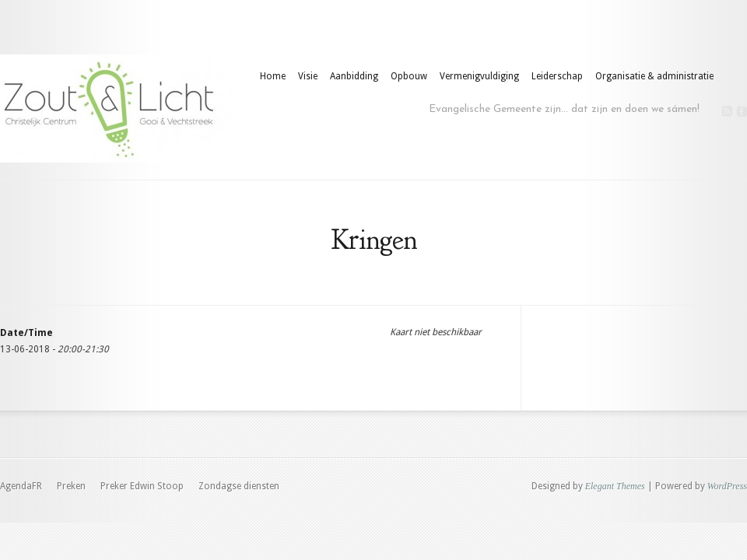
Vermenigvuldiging (479, 76)
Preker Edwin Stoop (142, 486)
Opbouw (409, 76)
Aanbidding (354, 76)
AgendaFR (21, 486)
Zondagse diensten (239, 486)
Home (273, 76)
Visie (308, 76)
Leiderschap (557, 76)
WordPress (727, 486)
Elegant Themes (615, 486)
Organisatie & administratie (654, 76)
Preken (71, 486)
